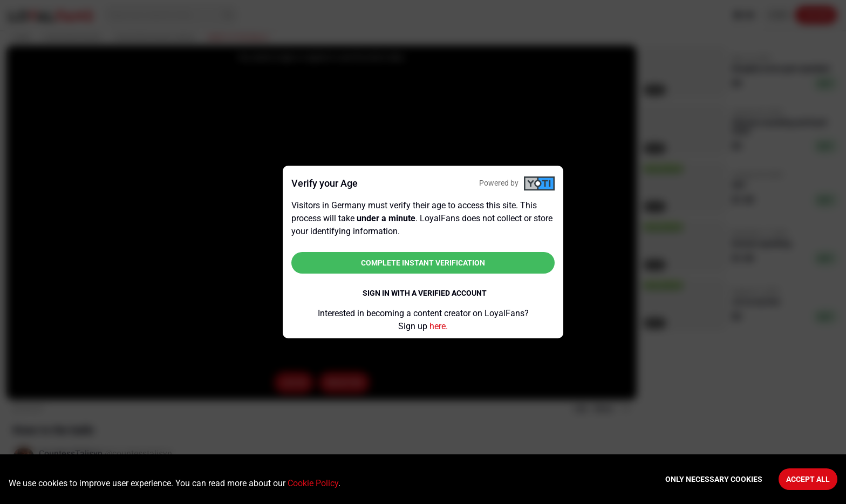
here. (439, 326)
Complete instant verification (423, 263)
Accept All (808, 479)
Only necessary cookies (714, 479)
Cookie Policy (313, 483)
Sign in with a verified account (425, 293)
